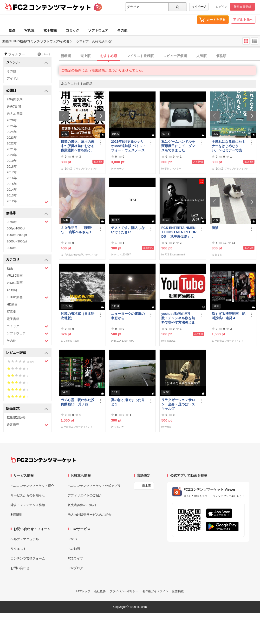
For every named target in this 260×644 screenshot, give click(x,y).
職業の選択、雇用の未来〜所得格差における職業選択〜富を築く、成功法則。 (78, 146)
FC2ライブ (75, 558)
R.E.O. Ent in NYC (124, 341)
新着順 (66, 56)
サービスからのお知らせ (28, 495)
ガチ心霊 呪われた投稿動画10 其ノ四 (78, 402)
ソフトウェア (98, 30)
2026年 (12, 120)
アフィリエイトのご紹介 (85, 495)
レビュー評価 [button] (27, 353)
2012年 (28, 202)
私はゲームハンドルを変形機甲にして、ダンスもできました (178, 146)
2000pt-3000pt (17, 241)
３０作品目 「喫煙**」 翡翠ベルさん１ (76, 230)
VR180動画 (15, 276)
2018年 (12, 166)
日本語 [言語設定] (146, 486)
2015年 (12, 184)
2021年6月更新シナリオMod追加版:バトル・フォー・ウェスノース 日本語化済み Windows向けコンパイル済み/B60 (129, 146)
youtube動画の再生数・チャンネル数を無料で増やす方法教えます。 (178, 318)
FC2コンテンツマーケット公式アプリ (94, 486)
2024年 (12, 132)
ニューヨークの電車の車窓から (128, 316)
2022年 (12, 143)
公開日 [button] (27, 91)
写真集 (29, 30)
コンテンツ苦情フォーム (28, 558)
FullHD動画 (28, 297)
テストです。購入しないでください (128, 230)
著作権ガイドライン (155, 591)
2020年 (12, 155)
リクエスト (18, 549)
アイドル (13, 78)
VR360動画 (15, 283)
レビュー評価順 (175, 56)
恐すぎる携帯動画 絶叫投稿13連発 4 (228, 316)
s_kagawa (170, 341)
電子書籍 (50, 30)
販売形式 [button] (27, 409)
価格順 (221, 56)
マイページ (199, 7)
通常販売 (28, 425)
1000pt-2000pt (17, 235)
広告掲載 (178, 591)
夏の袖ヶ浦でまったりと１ (128, 402)
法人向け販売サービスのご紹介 (90, 515)
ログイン (221, 7)
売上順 (85, 56)
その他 (122, 30)
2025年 (12, 126)
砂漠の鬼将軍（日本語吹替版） (78, 316)
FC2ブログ (75, 568)
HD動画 (12, 304)
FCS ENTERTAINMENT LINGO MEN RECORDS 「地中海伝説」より (179, 232)
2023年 (12, 138)
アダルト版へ (243, 20)
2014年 (12, 190)
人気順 (201, 56)
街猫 (215, 228)
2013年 (12, 195)
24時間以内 (15, 99)
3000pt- (12, 248)
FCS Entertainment (175, 255)
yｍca (168, 427)
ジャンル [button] (27, 62)
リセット (44, 54)
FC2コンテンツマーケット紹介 (32, 486)
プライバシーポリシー (124, 591)
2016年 (12, 178)
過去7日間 (14, 107)
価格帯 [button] (27, 213)
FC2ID (72, 539)
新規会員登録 (242, 7)
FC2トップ (83, 591)
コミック (72, 30)
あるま (218, 255)
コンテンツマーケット (60, 7)
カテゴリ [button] (27, 260)
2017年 (12, 172)
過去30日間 (15, 114)
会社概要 (100, 591)
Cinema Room (71, 341)
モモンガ (119, 427)
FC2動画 (74, 549)
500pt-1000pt (16, 228)
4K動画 (12, 290)
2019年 (12, 161)
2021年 (12, 149)
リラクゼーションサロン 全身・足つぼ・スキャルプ (178, 404)
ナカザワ (119, 169)
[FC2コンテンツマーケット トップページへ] (43, 460)
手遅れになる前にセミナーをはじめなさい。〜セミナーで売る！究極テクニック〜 (228, 146)
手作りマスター (173, 169)
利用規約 (17, 515)
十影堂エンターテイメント (229, 341)
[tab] (159, 56)
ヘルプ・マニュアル (25, 539)
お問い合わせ (20, 568)
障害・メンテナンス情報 (28, 505)
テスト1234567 (122, 255)
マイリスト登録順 (140, 56)
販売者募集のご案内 (82, 505)
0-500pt (28, 222)
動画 (12, 30)
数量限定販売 (16, 417)
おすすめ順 (109, 56)
